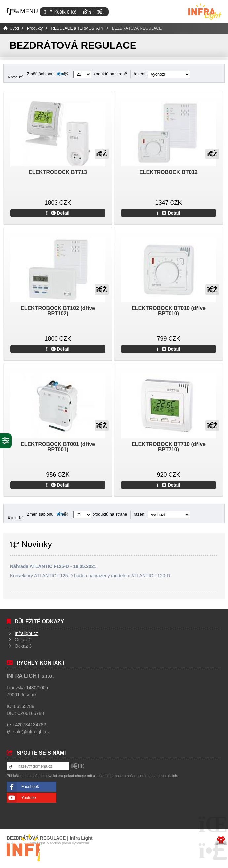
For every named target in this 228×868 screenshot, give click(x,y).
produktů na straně (100, 74)
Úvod (205, 11)
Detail (58, 213)
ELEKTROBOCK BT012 (169, 172)
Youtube (29, 798)
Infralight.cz (26, 633)
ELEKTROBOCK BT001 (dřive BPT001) (58, 447)
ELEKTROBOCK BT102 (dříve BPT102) (58, 311)
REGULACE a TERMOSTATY (77, 28)
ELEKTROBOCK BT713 (58, 172)
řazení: (162, 74)
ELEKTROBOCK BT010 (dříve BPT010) (169, 311)
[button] (101, 12)
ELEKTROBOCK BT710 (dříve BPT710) (169, 447)
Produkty (35, 28)
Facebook (30, 787)
